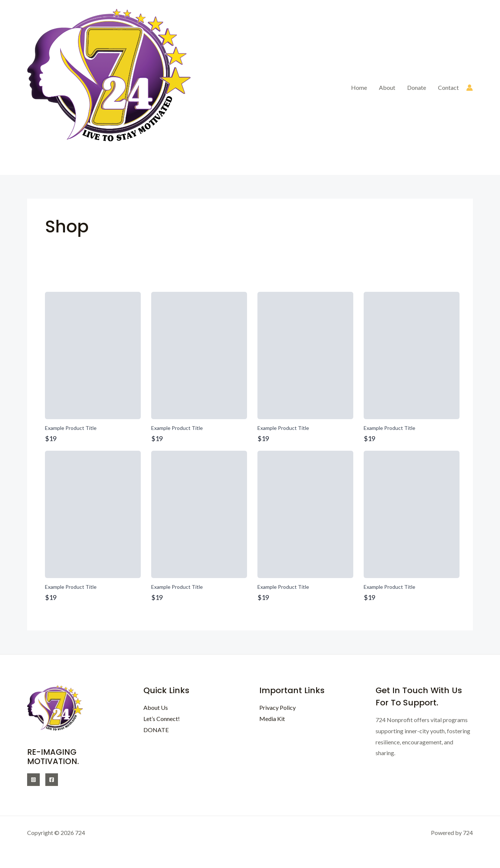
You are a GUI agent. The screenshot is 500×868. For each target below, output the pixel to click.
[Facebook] (52, 780)
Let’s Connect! (162, 719)
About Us (156, 707)
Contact (448, 87)
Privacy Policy (277, 707)
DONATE (156, 730)
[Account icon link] (470, 88)
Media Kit (272, 719)
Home (359, 87)
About (387, 87)
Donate (417, 87)
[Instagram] (33, 780)
